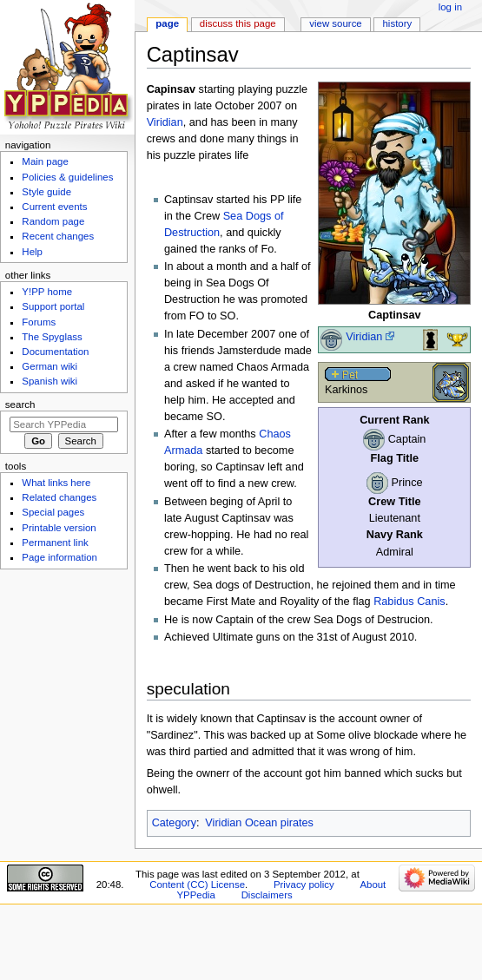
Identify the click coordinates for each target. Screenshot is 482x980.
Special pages (53, 512)
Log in (450, 7)
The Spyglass (52, 337)
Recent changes (58, 236)
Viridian (364, 337)
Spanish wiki (50, 381)
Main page (45, 161)
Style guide (46, 192)
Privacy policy (304, 885)
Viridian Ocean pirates (259, 823)
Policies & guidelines (67, 177)
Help (32, 252)
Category (174, 823)
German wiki (50, 366)
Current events (54, 207)
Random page (53, 221)
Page (167, 23)
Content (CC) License (197, 885)
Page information (59, 557)
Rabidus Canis (409, 602)
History (398, 23)
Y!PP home (47, 292)
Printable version (59, 528)
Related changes (59, 497)
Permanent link (55, 543)
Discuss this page (238, 23)
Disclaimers (267, 895)
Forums (39, 322)
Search (20, 404)
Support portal (53, 306)
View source (335, 23)
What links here (56, 483)
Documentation (55, 352)
